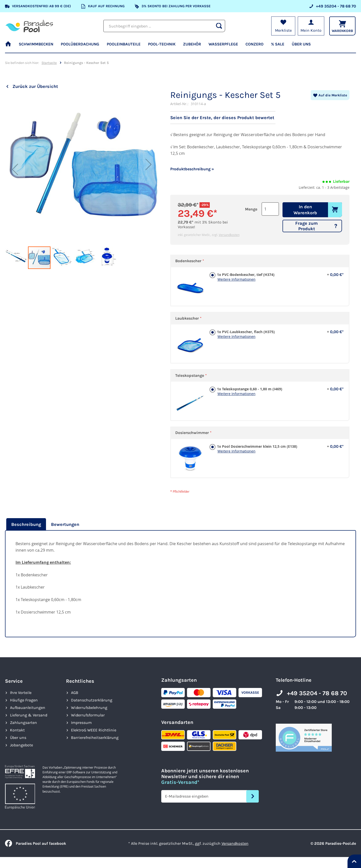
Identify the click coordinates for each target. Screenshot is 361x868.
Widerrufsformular (88, 715)
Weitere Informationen (236, 279)
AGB (75, 693)
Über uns (18, 738)
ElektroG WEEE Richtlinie (94, 730)
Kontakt (17, 730)
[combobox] (164, 26)
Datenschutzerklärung (92, 700)
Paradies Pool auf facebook (35, 843)
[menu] (180, 46)
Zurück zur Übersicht (35, 86)
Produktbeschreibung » (192, 169)
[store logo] (29, 26)
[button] (15, 169)
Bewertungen (65, 524)
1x (279, 275)
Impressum (81, 723)
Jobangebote (21, 745)
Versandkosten (229, 235)
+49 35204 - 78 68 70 (317, 693)
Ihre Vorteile (21, 693)
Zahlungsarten (23, 723)
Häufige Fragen (24, 700)
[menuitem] (10, 46)
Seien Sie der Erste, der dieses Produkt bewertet (222, 118)
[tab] (25, 524)
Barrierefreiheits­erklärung (95, 738)
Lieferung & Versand (29, 715)
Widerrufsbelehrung (89, 708)
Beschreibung (26, 524)
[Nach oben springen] (354, 861)
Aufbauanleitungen (28, 708)
